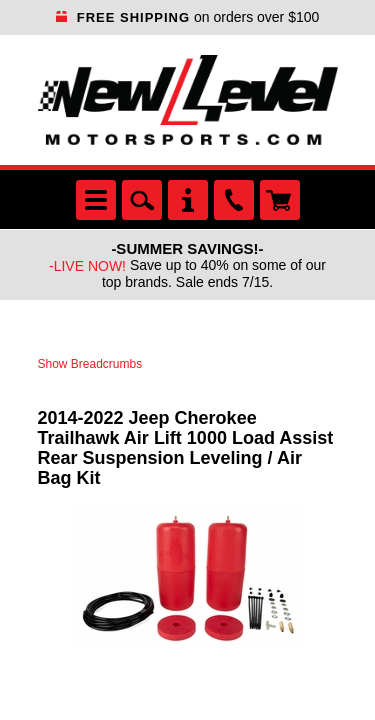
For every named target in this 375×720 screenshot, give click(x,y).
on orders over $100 (188, 17)
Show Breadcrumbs (90, 364)
